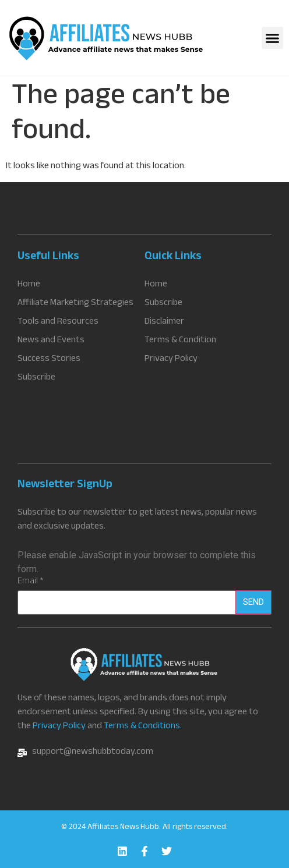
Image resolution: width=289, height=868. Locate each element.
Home (29, 285)
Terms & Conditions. (143, 727)
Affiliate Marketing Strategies (75, 304)
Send (253, 602)
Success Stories (49, 360)
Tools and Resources (58, 323)
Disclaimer (164, 323)
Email (31, 582)
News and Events (51, 341)
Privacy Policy (59, 727)
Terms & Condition (180, 341)
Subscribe (36, 378)
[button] (273, 38)
